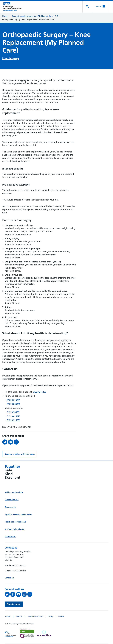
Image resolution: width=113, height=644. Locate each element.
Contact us (9, 578)
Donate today (14, 605)
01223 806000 (14, 404)
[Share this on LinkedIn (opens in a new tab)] (11, 442)
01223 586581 (14, 413)
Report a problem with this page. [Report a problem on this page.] (20, 454)
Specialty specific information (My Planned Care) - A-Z (35, 16)
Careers (8, 617)
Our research (10, 507)
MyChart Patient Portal (14, 530)
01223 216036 (14, 421)
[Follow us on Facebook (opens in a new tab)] (13, 595)
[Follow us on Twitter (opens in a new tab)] (7, 595)
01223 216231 (14, 400)
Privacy (51, 617)
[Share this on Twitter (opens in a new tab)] (5, 442)
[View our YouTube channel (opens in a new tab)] (19, 595)
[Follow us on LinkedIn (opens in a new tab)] (30, 595)
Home (5, 16)
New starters (10, 537)
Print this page (11, 59)
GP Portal (19, 617)
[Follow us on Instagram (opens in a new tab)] (24, 595)
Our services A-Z (12, 500)
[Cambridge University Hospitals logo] (14, 7)
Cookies (61, 617)
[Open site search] (87, 7)
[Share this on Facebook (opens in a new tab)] (16, 442)
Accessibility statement (35, 617)
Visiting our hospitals (14, 493)
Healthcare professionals (15, 522)
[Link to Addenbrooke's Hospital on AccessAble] (44, 634)
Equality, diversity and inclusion (18, 515)
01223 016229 (14, 417)
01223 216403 (39, 392)
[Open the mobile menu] (100, 7)
